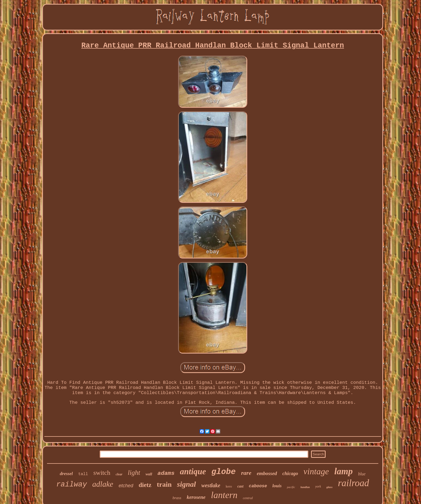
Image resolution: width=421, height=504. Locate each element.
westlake (211, 485)
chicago (290, 473)
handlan (305, 487)
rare (246, 473)
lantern (224, 495)
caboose (258, 486)
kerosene (196, 497)
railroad (353, 483)
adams (166, 473)
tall (83, 474)
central (248, 498)
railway (71, 485)
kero (229, 486)
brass (177, 498)
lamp (343, 471)
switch (102, 473)
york (318, 486)
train (164, 484)
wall (149, 474)
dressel (66, 474)
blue (362, 474)
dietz (145, 485)
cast (240, 486)
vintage (316, 471)
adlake (103, 484)
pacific (291, 487)
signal (186, 484)
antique (193, 471)
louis (277, 486)
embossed (267, 473)
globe (223, 472)
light (134, 473)
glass (330, 487)
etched (126, 486)
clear (119, 474)
